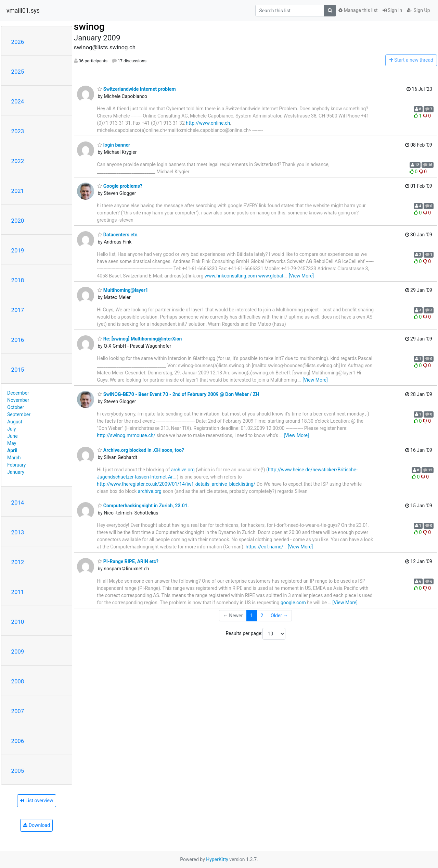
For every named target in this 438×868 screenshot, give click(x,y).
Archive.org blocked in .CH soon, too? (141, 450)
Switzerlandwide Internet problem (137, 89)
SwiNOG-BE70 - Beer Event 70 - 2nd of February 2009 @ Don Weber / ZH (178, 394)
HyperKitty (217, 859)
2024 (18, 101)
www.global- (271, 276)
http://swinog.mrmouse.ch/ (126, 435)
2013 (18, 532)
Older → (279, 616)
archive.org (183, 470)
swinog (89, 27)
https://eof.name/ (265, 547)
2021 (18, 191)
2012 (18, 562)
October (16, 407)
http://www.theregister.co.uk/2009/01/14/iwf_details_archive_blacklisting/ (176, 484)
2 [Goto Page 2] (262, 616)
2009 (18, 652)
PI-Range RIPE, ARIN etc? (128, 561)
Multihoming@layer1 (123, 290)
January (16, 472)
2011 (18, 592)
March (14, 458)
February (16, 465)
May (12, 443)
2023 (18, 131)
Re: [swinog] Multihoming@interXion (140, 339)
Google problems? (120, 186)
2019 (18, 250)
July (11, 429)
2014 (18, 503)
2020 (18, 221)
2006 (18, 741)
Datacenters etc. (118, 235)
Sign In (392, 10)
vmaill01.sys (23, 11)
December (18, 393)
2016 (18, 340)
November (18, 400)
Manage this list (358, 10)
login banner (114, 145)
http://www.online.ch (208, 123)
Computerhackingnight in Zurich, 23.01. (143, 506)
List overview (37, 801)
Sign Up (418, 10)
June (12, 436)
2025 (18, 72)
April (12, 450)
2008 (18, 681)
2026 (18, 42)
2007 (18, 711)
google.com (293, 603)
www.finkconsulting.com (231, 276)
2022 (18, 161)
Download (36, 825)
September (19, 414)
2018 (18, 280)
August (15, 422)
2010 (18, 622)
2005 (18, 771)
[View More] (301, 276)
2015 (18, 370)
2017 (18, 310)
